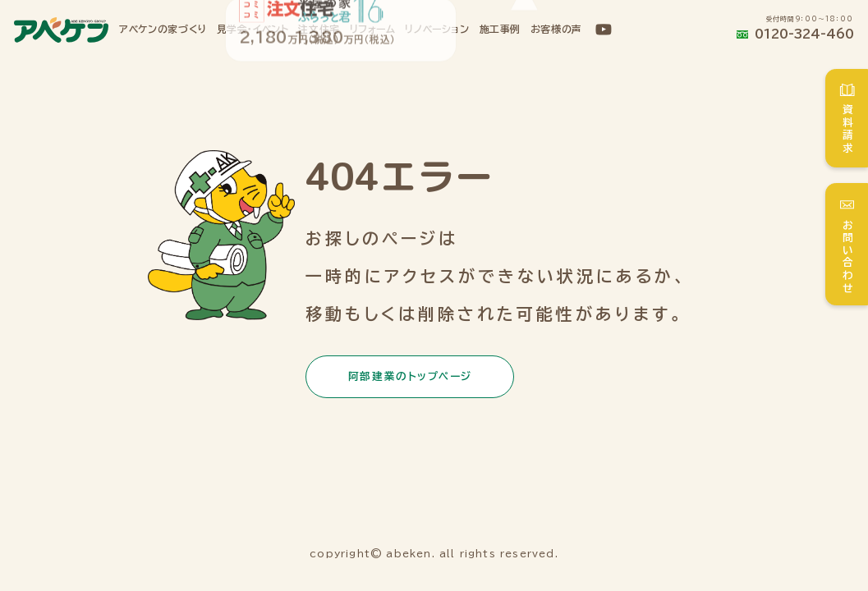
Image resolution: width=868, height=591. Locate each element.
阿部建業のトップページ (410, 376)
